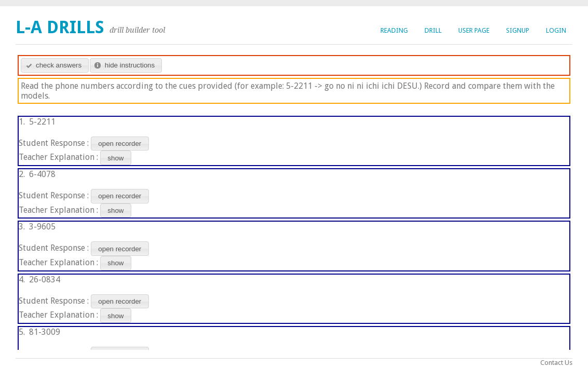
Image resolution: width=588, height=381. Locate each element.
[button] (55, 65)
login (556, 30)
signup (518, 30)
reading (394, 30)
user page (474, 30)
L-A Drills (60, 27)
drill (433, 30)
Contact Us (556, 363)
